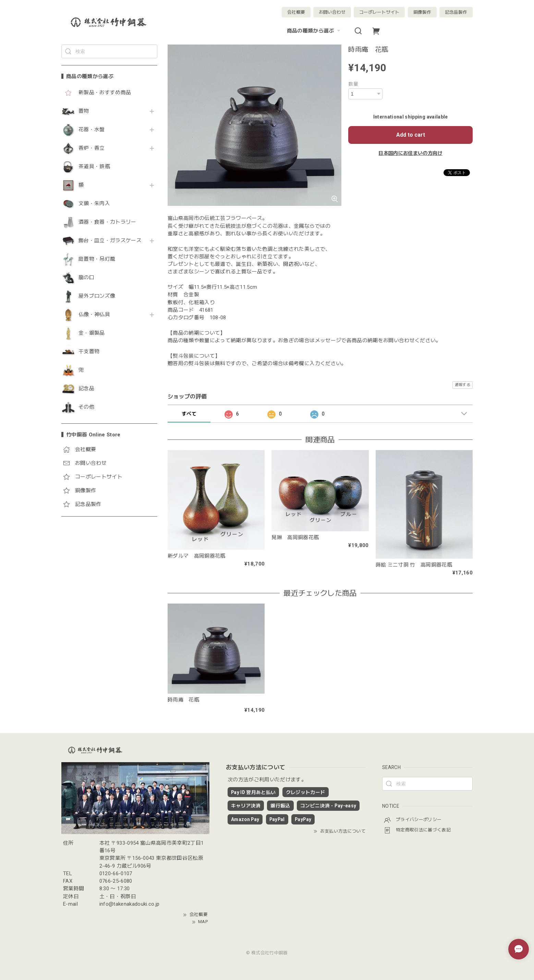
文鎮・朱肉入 (94, 204)
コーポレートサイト (379, 12)
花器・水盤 (92, 130)
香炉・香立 (92, 148)
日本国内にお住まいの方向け (410, 153)
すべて (189, 414)
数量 (353, 84)
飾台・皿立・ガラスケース (110, 241)
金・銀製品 (92, 333)
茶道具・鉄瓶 (94, 167)
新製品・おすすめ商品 (105, 93)
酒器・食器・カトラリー (107, 222)
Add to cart (411, 135)
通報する (463, 385)
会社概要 (296, 12)
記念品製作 (456, 12)
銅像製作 (422, 12)
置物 (84, 111)
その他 (86, 407)
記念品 (86, 389)
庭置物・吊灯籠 (97, 259)
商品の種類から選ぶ (314, 31)
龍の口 (86, 278)
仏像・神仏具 (94, 315)
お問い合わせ (332, 12)
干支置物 (89, 352)
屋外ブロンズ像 (97, 296)
